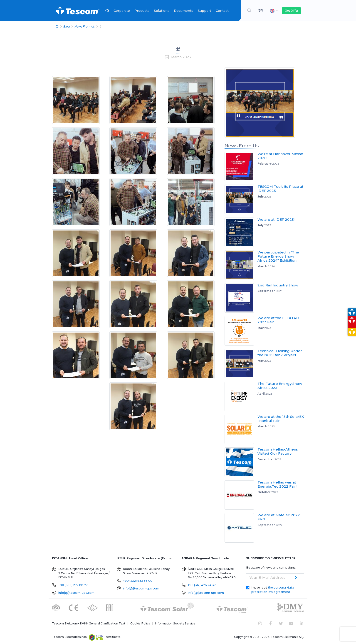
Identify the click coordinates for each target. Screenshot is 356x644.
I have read (273, 590)
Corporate (122, 11)
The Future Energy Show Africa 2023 (280, 386)
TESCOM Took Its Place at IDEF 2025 (280, 189)
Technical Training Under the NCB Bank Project (280, 353)
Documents (184, 11)
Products (142, 11)
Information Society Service (175, 623)
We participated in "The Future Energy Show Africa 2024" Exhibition (278, 256)
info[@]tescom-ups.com (76, 593)
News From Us (85, 26)
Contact (222, 11)
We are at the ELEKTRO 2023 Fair (278, 320)
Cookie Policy (140, 623)
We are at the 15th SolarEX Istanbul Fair (281, 419)
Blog (67, 26)
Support (204, 11)
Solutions (162, 11)
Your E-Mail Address (267, 578)
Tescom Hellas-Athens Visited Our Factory (278, 451)
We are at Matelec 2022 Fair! (279, 517)
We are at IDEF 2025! (276, 219)
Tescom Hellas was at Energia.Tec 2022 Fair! (277, 484)
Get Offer (292, 11)
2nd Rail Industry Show (278, 285)
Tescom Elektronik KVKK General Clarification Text (89, 623)
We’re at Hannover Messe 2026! (280, 156)
